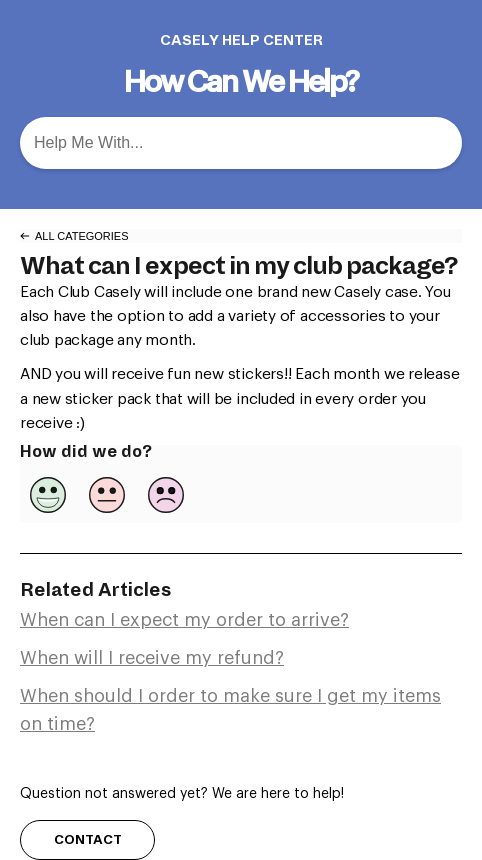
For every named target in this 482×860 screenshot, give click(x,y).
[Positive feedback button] (48, 495)
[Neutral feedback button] (107, 495)
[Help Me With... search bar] (241, 143)
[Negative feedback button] (166, 495)
